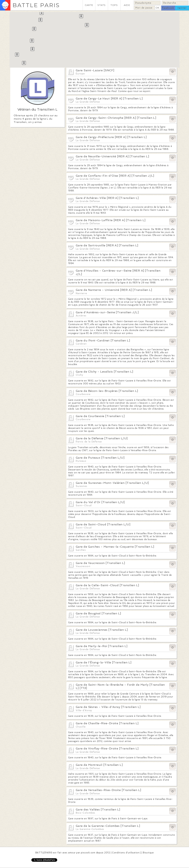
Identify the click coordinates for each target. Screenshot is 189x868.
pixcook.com (88, 853)
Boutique (148, 853)
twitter (182, 8)
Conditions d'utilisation (126, 853)
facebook (168, 8)
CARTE (89, 5)
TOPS (114, 5)
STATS (102, 5)
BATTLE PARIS (36, 5)
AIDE (127, 5)
